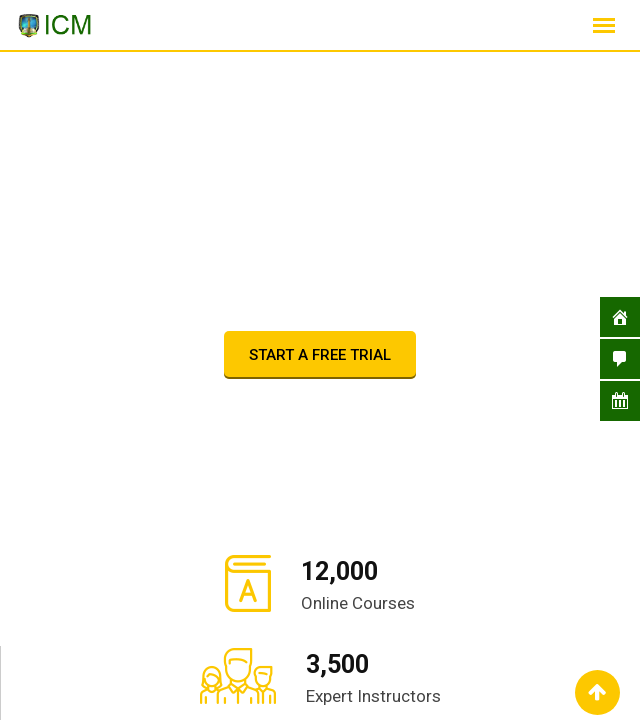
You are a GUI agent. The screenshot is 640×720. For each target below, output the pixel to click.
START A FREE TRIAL (320, 355)
